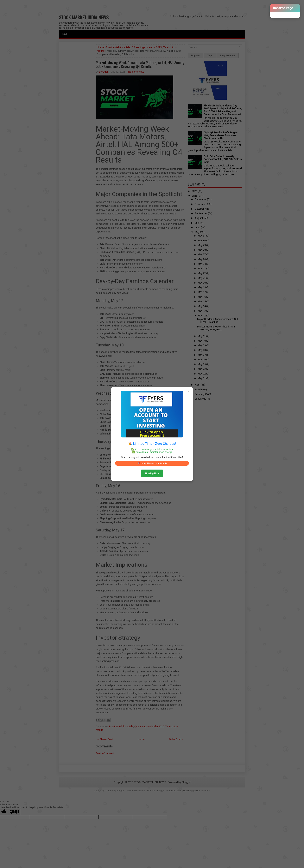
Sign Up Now (152, 473)
